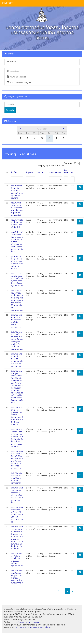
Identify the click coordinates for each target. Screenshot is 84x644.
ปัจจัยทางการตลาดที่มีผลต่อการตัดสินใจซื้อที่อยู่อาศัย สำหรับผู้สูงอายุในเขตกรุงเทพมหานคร (17, 280)
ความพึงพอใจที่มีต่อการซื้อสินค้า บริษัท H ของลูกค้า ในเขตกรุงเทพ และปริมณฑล (17, 192)
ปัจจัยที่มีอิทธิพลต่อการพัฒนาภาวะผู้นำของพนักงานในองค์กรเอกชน (17, 478)
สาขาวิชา (41, 173)
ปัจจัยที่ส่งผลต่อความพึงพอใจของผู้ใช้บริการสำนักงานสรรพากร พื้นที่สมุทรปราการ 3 (17, 577)
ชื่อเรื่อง (14, 173)
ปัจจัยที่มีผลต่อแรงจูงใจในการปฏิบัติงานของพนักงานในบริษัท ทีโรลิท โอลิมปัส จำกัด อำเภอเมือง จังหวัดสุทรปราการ (17, 438)
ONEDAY (8, 3)
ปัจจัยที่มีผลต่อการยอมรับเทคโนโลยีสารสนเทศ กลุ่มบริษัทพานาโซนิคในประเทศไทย (17, 360)
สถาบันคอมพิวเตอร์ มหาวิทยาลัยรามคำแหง (33, 627)
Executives (13, 71)
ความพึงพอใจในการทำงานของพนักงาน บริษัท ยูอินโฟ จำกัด (17, 224)
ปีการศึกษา (66, 172)
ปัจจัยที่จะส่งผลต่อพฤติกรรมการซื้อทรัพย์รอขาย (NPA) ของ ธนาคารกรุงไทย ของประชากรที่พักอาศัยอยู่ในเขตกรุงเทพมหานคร (17, 300)
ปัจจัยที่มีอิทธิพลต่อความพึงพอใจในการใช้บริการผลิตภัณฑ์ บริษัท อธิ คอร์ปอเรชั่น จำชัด (17, 515)
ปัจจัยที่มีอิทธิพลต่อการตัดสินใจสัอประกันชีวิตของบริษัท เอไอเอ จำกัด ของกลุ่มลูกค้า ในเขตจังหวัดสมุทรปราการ (17, 460)
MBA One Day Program (19, 82)
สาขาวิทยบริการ (55, 173)
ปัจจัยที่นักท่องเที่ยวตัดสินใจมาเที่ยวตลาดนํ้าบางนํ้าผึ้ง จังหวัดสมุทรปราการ (17, 321)
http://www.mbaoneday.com (26, 622)
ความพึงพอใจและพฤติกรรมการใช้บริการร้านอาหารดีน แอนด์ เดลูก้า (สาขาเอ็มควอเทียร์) (17, 209)
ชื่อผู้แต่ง (29, 173)
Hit (72, 173)
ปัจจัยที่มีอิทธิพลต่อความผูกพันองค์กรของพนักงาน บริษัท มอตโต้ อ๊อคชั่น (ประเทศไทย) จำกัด (17, 495)
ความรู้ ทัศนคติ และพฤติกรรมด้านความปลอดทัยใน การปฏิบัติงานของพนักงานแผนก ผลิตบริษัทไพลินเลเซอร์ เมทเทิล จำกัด (17, 242)
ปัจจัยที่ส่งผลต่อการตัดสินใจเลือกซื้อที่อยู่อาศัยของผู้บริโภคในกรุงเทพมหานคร (17, 560)
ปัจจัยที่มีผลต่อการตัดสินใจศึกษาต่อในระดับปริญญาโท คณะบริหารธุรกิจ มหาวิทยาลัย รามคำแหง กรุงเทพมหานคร (17, 341)
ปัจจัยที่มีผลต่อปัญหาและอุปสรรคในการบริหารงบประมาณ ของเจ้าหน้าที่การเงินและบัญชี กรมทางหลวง (17, 416)
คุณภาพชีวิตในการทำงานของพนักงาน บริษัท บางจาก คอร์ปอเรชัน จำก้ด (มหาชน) (17, 263)
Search (10, 110)
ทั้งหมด (11, 62)
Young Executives (16, 77)
